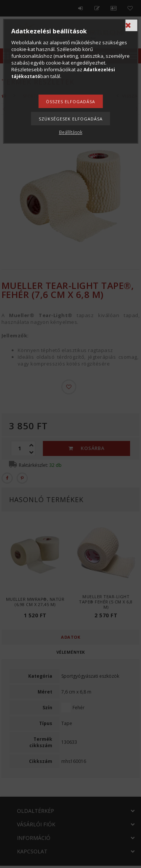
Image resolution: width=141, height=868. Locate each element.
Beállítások (71, 132)
